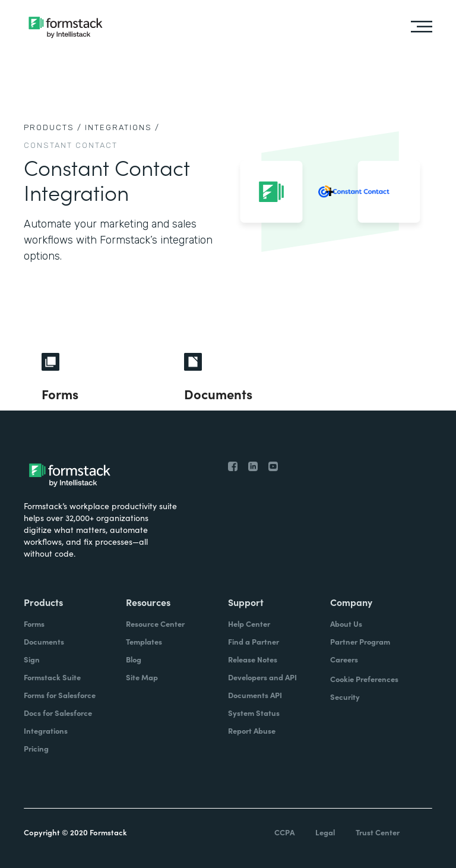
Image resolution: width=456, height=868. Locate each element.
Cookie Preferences (364, 679)
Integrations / (122, 127)
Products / (53, 127)
